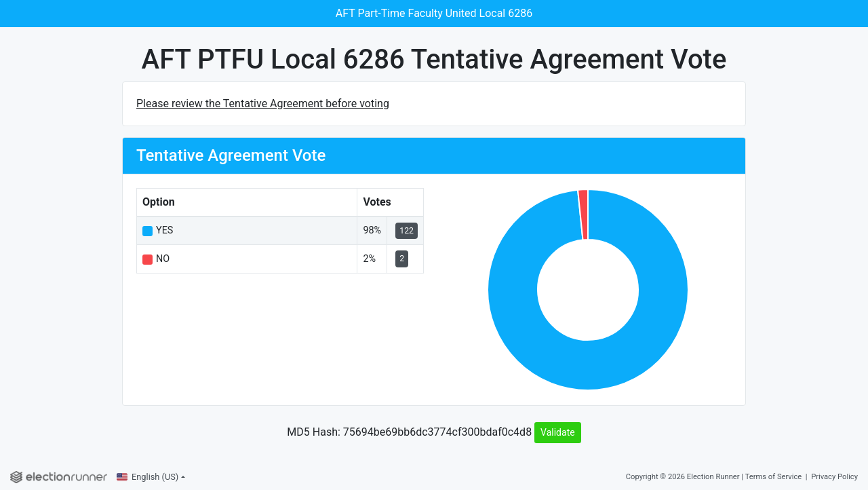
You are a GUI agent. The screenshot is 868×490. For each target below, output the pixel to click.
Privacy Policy (834, 477)
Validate (558, 432)
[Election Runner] (59, 477)
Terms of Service (774, 477)
